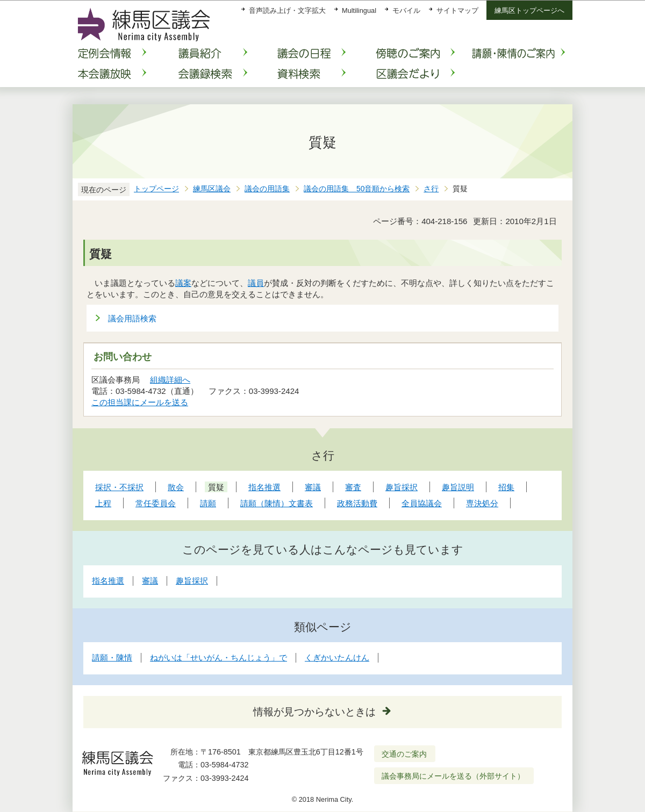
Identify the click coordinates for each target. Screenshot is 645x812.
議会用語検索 (132, 318)
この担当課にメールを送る (140, 402)
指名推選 (108, 581)
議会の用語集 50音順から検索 (357, 189)
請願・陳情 (112, 657)
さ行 (431, 189)
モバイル (406, 10)
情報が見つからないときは (314, 712)
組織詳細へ (170, 380)
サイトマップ (457, 10)
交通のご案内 (404, 754)
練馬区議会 (212, 189)
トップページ (156, 189)
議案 (183, 283)
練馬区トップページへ (529, 10)
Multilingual (359, 10)
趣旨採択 (192, 581)
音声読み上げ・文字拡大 (287, 10)
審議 (150, 581)
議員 (256, 283)
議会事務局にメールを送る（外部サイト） (453, 776)
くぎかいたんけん (337, 657)
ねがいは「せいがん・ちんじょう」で (218, 657)
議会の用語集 (267, 189)
